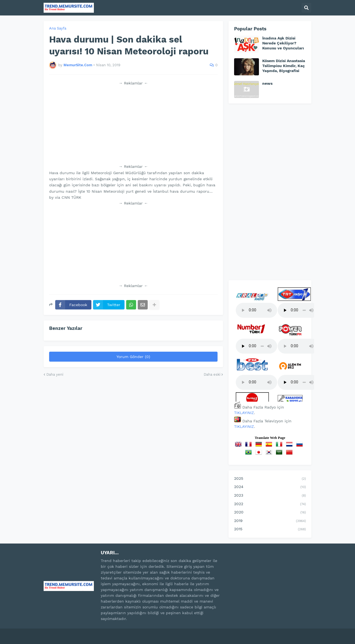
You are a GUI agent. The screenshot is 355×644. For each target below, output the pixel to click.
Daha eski (212, 374)
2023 (270, 496)
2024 (270, 487)
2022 (270, 504)
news (267, 83)
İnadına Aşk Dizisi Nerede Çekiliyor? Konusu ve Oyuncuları (283, 43)
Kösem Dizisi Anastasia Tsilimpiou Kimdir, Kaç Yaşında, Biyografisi (284, 66)
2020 (270, 513)
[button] (306, 8)
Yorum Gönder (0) (133, 357)
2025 (270, 479)
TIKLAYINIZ (244, 413)
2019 (270, 521)
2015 (270, 529)
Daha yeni (55, 374)
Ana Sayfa (58, 28)
